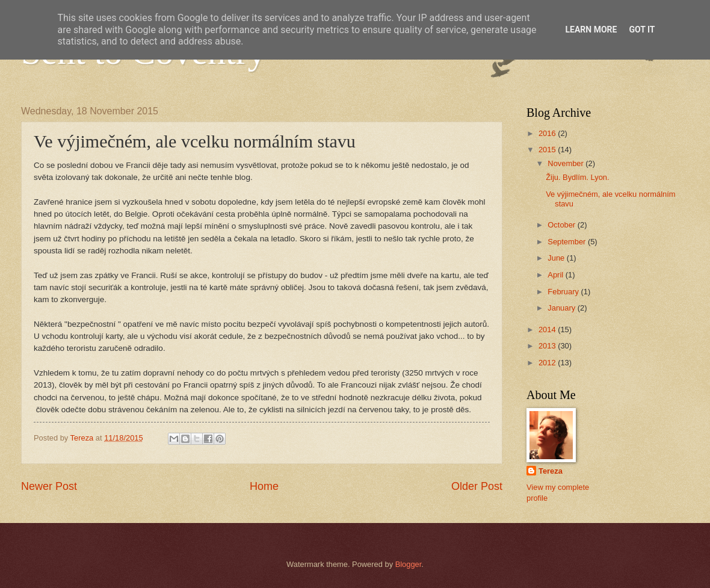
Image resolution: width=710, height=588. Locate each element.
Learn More (591, 29)
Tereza (551, 471)
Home (264, 486)
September (568, 242)
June (557, 258)
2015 (548, 150)
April (556, 275)
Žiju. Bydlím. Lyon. (577, 177)
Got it (642, 29)
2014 (548, 330)
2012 (548, 363)
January (562, 308)
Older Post (477, 486)
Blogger (409, 564)
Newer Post (49, 486)
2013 (548, 346)
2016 (548, 133)
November (566, 163)
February (564, 292)
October (562, 225)
